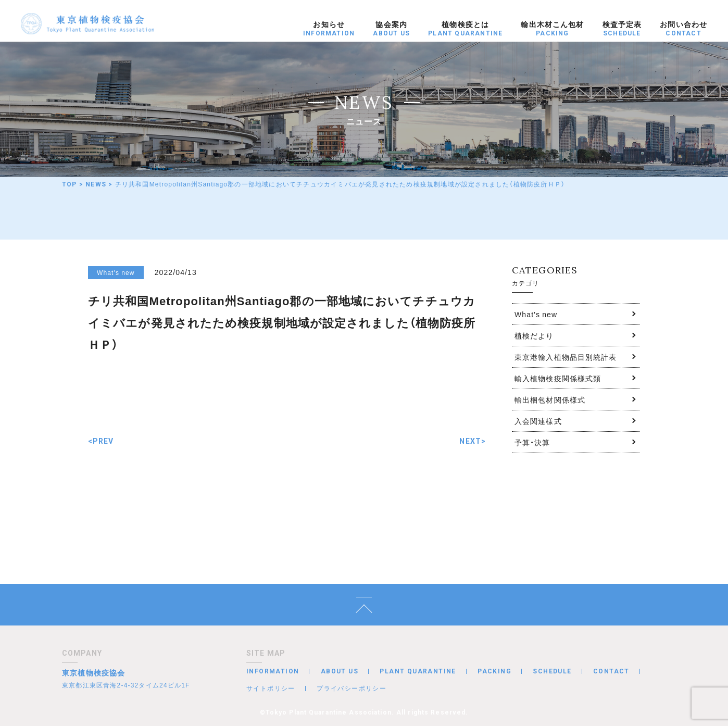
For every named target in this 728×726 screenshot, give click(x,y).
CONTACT (611, 671)
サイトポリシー (271, 688)
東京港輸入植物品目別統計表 (566, 357)
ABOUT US (340, 671)
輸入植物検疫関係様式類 (558, 378)
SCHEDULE (552, 671)
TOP (70, 184)
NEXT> (473, 441)
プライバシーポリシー (352, 688)
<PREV (101, 441)
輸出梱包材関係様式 (550, 399)
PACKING (494, 671)
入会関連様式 (538, 421)
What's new (536, 314)
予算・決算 (532, 442)
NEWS (96, 184)
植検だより (534, 335)
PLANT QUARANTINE (418, 671)
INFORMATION (273, 671)
